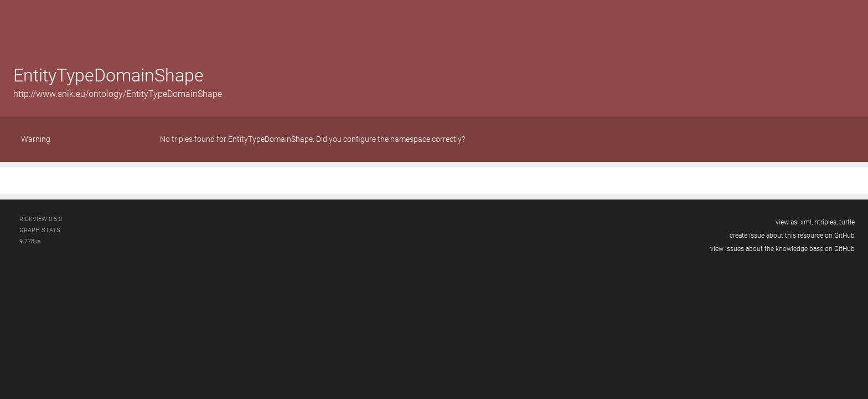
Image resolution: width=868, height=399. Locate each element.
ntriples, (826, 222)
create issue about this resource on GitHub (792, 236)
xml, (807, 222)
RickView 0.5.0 (41, 219)
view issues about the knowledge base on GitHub (782, 249)
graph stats (40, 230)
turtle (847, 222)
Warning (36, 139)
